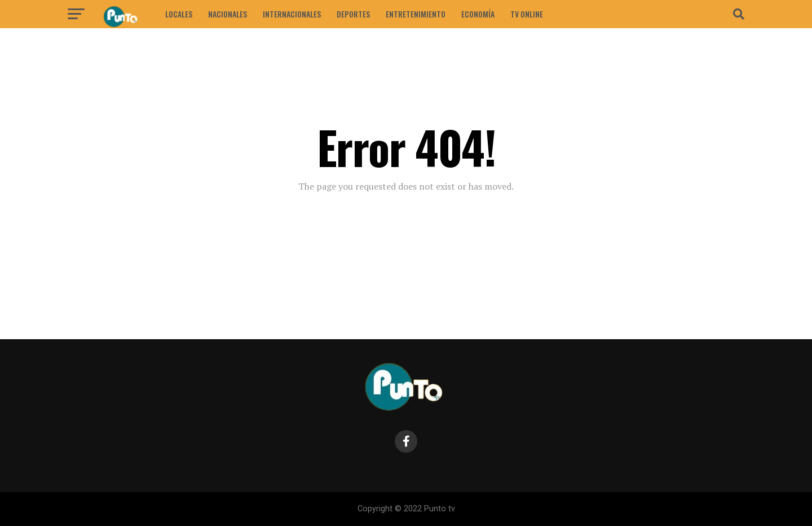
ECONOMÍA (478, 14)
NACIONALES (228, 14)
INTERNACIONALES (292, 14)
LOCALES (179, 14)
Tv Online (527, 14)
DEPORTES (353, 14)
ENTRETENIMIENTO (416, 14)
